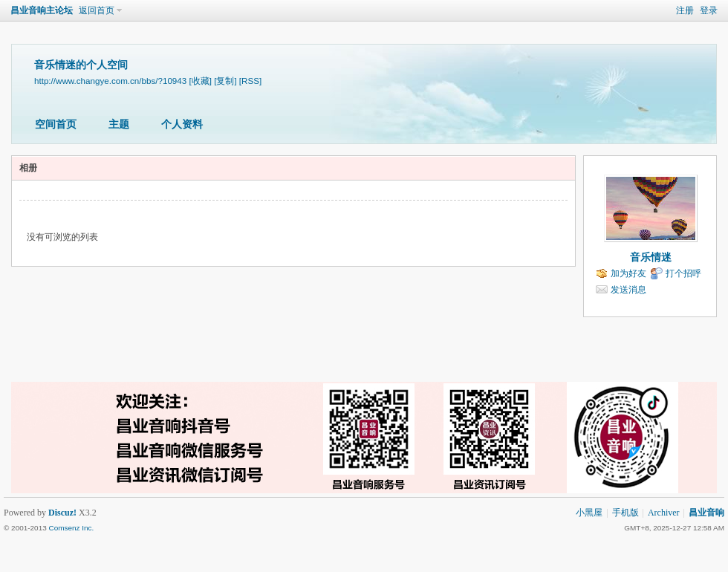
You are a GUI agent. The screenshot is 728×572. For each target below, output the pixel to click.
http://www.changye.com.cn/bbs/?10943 (110, 81)
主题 (119, 124)
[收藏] (200, 81)
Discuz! (62, 513)
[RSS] (250, 81)
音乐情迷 (651, 257)
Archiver (664, 513)
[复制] (225, 81)
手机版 (625, 513)
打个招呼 (683, 273)
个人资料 (182, 124)
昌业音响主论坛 (42, 10)
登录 (709, 10)
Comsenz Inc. (71, 528)
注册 (685, 10)
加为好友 (628, 273)
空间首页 (56, 124)
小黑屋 (589, 513)
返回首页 (97, 10)
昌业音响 (706, 513)
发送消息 (628, 290)
